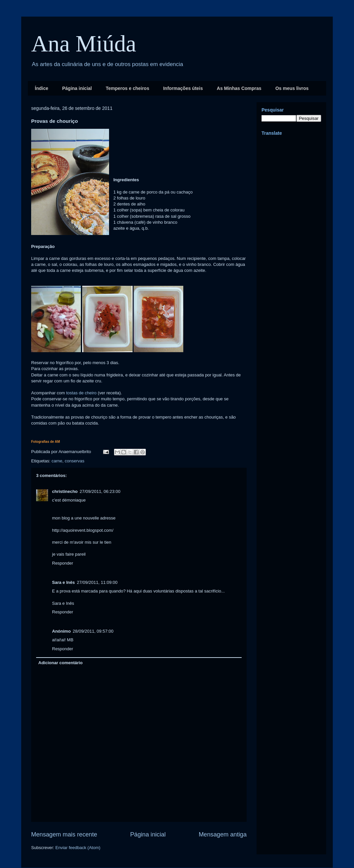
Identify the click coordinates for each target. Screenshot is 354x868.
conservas (74, 461)
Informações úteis (183, 88)
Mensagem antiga (223, 834)
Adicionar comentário (61, 663)
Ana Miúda (84, 44)
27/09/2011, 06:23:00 (100, 491)
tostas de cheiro (82, 393)
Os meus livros (292, 88)
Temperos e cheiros (127, 88)
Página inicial (77, 88)
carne (57, 461)
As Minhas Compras (239, 88)
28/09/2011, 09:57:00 (93, 631)
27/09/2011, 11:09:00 (97, 582)
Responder (63, 563)
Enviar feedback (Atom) (78, 848)
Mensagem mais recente (64, 834)
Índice (41, 88)
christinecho (65, 491)
